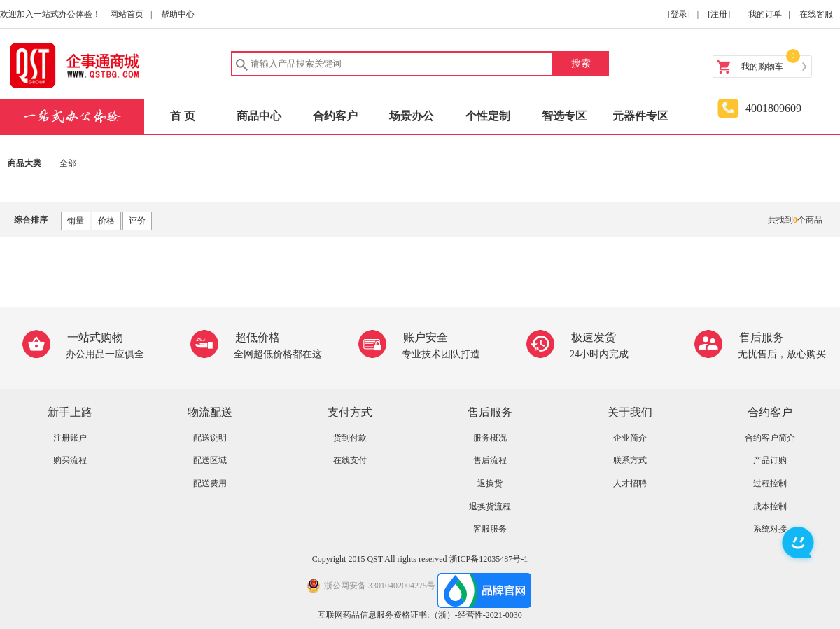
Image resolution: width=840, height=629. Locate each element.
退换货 (490, 483)
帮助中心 (178, 14)
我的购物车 (762, 67)
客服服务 (490, 529)
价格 (106, 221)
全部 (68, 163)
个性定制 (488, 116)
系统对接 (770, 529)
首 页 (183, 116)
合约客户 (335, 116)
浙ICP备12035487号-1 (489, 559)
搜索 (581, 63)
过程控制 (770, 483)
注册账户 (70, 438)
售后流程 (490, 460)
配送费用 (210, 483)
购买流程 (70, 460)
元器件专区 (640, 116)
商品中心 (259, 116)
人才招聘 (630, 483)
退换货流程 (490, 506)
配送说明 (210, 438)
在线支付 (350, 460)
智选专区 (564, 116)
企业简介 (630, 438)
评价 (137, 221)
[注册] (719, 14)
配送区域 (210, 460)
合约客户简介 (770, 438)
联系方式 (630, 460)
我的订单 (765, 14)
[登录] (679, 14)
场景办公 (412, 116)
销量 (76, 221)
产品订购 (770, 460)
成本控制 (770, 506)
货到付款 (350, 438)
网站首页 (127, 14)
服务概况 (490, 438)
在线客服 (816, 14)
